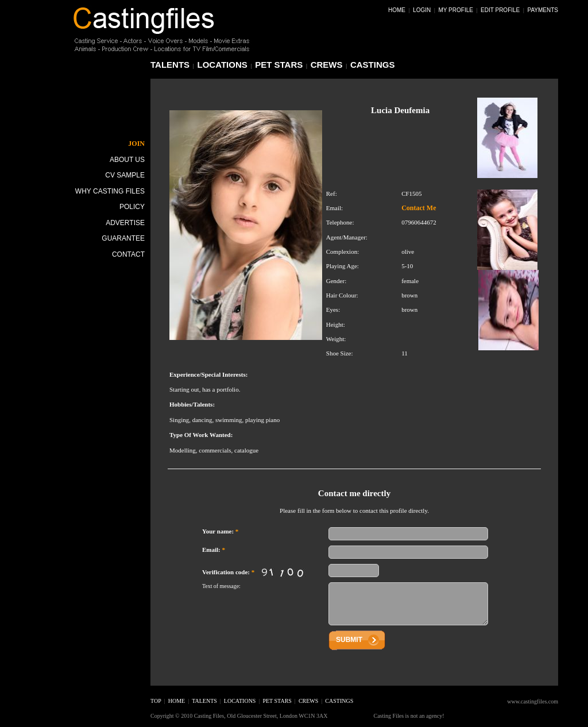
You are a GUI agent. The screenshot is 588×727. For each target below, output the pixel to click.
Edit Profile (500, 10)
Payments (543, 10)
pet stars (279, 65)
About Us (127, 160)
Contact (128, 254)
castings (373, 65)
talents (170, 65)
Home (397, 10)
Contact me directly (354, 493)
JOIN (136, 144)
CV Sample (125, 175)
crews (327, 65)
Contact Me (419, 208)
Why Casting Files (110, 191)
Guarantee (123, 238)
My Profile (456, 10)
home (177, 701)
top (156, 701)
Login (422, 10)
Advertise (125, 223)
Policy (132, 207)
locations (223, 65)
